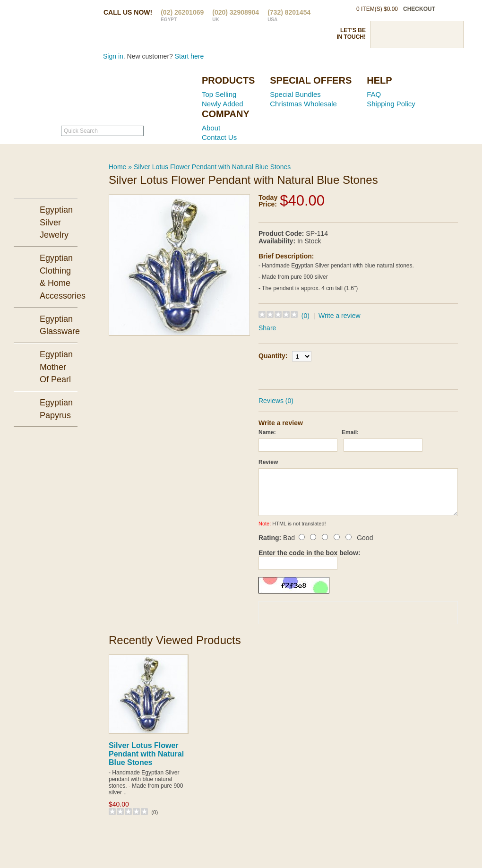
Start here (189, 56)
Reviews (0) (276, 401)
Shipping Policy (391, 104)
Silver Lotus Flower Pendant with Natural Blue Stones (212, 167)
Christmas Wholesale (303, 104)
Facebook (384, 34)
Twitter (400, 34)
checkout (419, 9)
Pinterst (417, 34)
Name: (267, 432)
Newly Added (223, 104)
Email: (350, 432)
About (211, 128)
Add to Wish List (385, 374)
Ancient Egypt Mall (135, 95)
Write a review (339, 316)
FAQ (374, 94)
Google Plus (433, 34)
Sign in (113, 56)
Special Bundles (295, 94)
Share (267, 328)
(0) (306, 316)
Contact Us (219, 137)
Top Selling (219, 94)
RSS (450, 34)
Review (268, 462)
